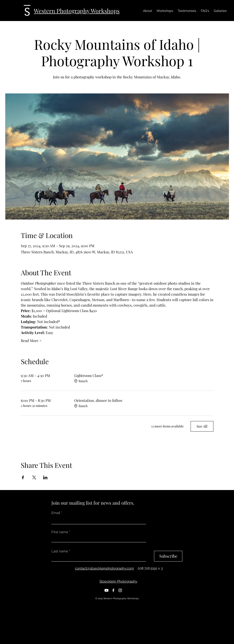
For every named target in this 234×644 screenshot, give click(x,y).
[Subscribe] (168, 556)
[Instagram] (120, 590)
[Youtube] (106, 590)
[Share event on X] (34, 477)
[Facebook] (113, 590)
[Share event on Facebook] (23, 477)
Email (56, 513)
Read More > (31, 341)
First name (60, 532)
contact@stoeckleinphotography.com (104, 568)
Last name (60, 551)
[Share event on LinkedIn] (45, 477)
